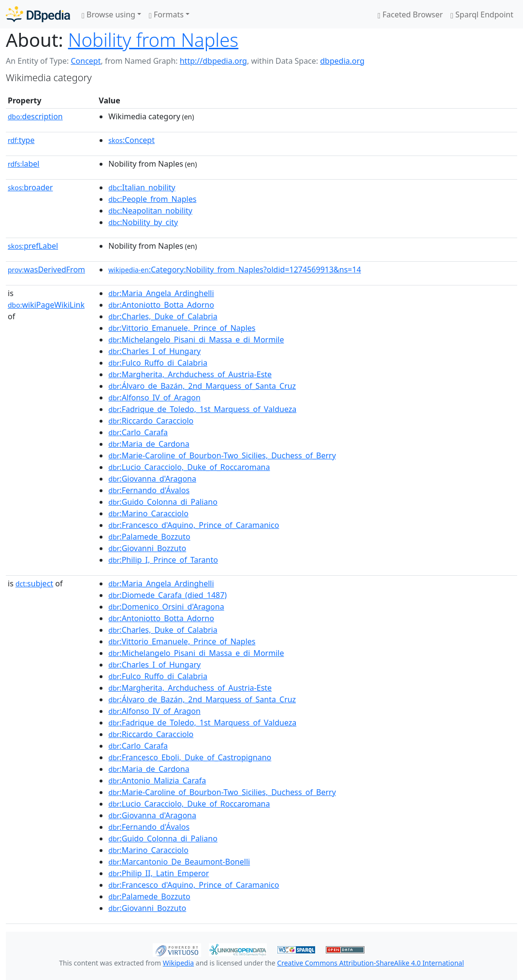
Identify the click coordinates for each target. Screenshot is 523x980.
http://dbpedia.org (213, 61)
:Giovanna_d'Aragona (152, 479)
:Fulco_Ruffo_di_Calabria (158, 363)
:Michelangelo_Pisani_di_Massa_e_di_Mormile (196, 340)
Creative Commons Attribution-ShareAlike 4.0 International (370, 963)
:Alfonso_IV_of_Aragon (154, 398)
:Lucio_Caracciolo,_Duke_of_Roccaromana (189, 467)
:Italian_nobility (142, 187)
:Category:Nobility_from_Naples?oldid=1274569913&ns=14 (234, 270)
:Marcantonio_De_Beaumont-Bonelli (179, 862)
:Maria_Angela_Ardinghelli (161, 293)
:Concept (131, 140)
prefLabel (33, 246)
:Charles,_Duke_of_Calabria (163, 316)
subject (34, 583)
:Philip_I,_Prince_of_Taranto (163, 560)
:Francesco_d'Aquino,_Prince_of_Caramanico (194, 525)
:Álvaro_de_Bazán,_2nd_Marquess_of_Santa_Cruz (202, 386)
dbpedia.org (342, 61)
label (24, 164)
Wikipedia (178, 963)
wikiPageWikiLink (46, 305)
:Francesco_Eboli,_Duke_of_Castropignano (190, 757)
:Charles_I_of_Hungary (154, 351)
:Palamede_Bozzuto (149, 537)
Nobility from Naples (153, 40)
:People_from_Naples (152, 199)
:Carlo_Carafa (138, 432)
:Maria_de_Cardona (149, 444)
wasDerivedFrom (46, 270)
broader (30, 187)
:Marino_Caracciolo (148, 513)
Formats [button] (166, 14)
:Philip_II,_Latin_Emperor (159, 873)
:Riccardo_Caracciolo (151, 421)
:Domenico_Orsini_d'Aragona (166, 607)
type (21, 140)
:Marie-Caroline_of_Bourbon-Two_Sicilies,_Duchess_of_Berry (222, 455)
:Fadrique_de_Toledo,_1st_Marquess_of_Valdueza (202, 409)
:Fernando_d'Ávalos (149, 490)
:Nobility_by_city (143, 222)
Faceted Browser (410, 14)
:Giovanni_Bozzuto (147, 548)
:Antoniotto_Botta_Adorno (161, 305)
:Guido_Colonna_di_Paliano (163, 502)
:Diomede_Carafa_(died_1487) (167, 595)
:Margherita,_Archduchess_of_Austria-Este (190, 374)
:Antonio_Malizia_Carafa (157, 781)
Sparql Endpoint (482, 14)
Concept (86, 61)
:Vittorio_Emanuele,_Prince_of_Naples (182, 328)
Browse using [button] (109, 14)
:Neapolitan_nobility (150, 211)
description (35, 116)
